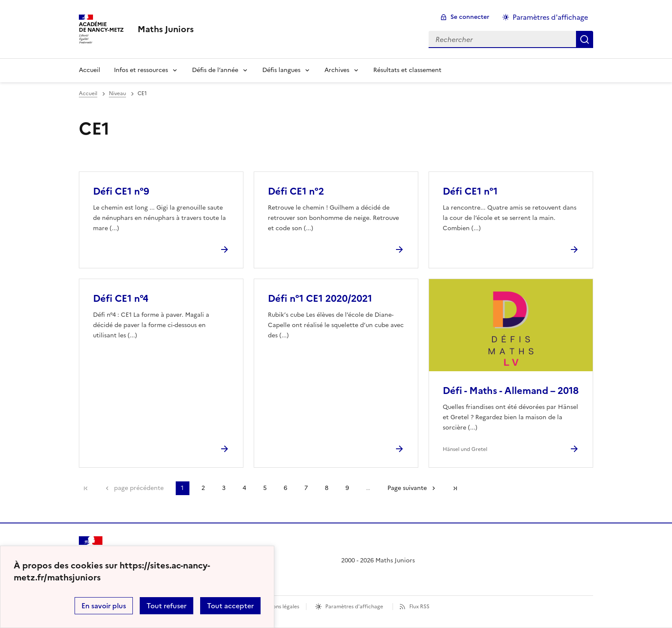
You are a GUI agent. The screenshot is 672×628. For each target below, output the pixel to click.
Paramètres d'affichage (354, 607)
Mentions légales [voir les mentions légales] (279, 607)
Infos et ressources (141, 70)
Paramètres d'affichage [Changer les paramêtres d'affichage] (550, 17)
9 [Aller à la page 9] (347, 488)
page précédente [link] (139, 488)
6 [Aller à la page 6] (285, 488)
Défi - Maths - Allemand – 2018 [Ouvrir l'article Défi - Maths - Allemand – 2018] (511, 391)
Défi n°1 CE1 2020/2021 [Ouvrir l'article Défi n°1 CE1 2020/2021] (320, 299)
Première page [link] (86, 488)
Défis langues (281, 70)
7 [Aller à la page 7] (306, 488)
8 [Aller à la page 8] (327, 488)
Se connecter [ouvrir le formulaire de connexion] (470, 17)
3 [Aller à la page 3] (224, 488)
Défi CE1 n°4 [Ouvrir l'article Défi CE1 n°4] (121, 299)
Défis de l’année (215, 70)
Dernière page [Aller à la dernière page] (455, 488)
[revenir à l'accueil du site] (166, 29)
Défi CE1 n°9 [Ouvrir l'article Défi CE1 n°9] (121, 191)
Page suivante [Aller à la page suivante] (407, 488)
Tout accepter (230, 606)
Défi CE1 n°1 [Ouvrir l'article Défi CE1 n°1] (470, 191)
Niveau (117, 93)
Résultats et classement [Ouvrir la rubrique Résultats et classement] (407, 70)
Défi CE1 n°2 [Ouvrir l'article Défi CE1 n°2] (296, 191)
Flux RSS (419, 607)
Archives (337, 70)
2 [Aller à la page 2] (203, 488)
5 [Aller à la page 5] (265, 488)
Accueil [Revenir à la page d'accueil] (90, 70)
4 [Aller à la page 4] (244, 488)
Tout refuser (166, 606)
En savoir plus (104, 606)
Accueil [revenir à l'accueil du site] (88, 93)
